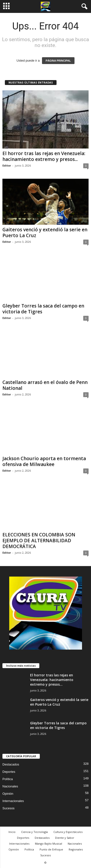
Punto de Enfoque (51, 849)
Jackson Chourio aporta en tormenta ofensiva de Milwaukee (44, 461)
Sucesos (8, 808)
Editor (7, 165)
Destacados (11, 764)
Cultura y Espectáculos (68, 832)
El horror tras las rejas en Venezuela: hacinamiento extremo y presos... (44, 156)
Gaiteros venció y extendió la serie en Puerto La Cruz (45, 233)
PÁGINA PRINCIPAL (58, 61)
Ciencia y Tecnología (34, 832)
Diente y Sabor (65, 838)
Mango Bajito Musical (49, 844)
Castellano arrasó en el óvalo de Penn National (45, 385)
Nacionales (10, 786)
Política (8, 779)
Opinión (8, 794)
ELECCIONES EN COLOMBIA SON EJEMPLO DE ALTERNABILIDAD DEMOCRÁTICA (39, 541)
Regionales (76, 849)
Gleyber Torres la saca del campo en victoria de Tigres (43, 309)
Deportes (9, 772)
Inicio (12, 832)
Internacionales (13, 801)
